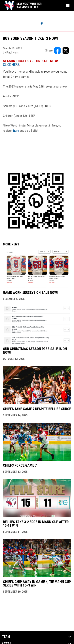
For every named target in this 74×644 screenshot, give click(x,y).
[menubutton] (68, 6)
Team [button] (6, 637)
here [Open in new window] (16, 131)
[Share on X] (66, 51)
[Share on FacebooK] (57, 51)
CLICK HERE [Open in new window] (11, 65)
